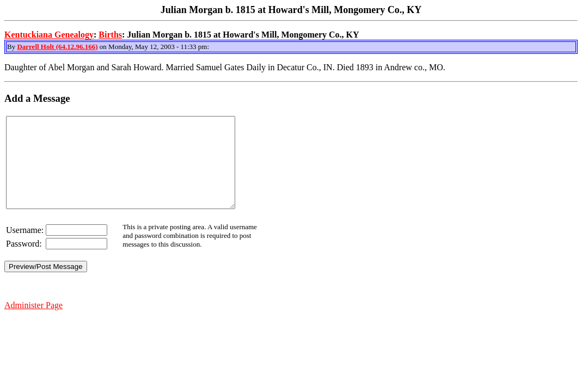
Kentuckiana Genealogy (49, 35)
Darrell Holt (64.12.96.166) (57, 47)
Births (110, 35)
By (12, 47)
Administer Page (33, 323)
